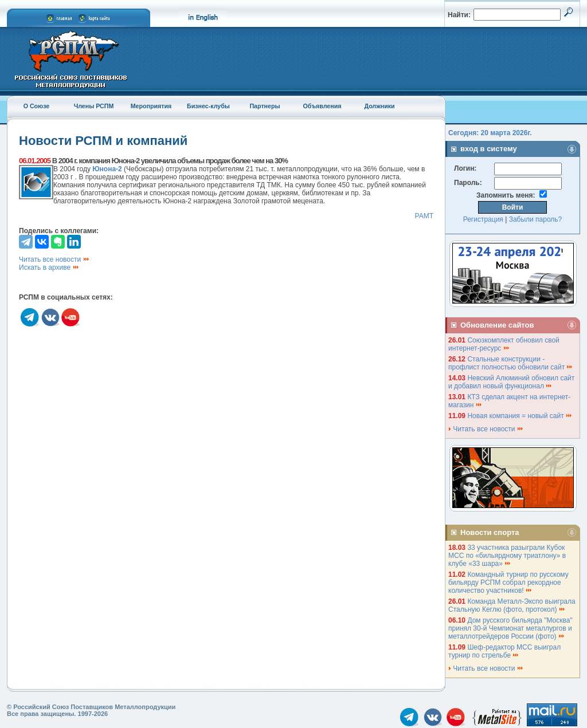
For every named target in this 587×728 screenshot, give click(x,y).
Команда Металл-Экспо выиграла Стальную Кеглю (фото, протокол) (512, 605)
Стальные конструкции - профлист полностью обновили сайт (511, 363)
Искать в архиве (49, 267)
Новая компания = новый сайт (520, 416)
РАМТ (424, 216)
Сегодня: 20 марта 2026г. (490, 133)
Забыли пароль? (536, 219)
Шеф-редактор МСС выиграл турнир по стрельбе (504, 651)
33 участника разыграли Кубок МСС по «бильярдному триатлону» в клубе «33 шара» (507, 556)
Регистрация (483, 219)
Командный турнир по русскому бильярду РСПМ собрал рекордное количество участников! (508, 583)
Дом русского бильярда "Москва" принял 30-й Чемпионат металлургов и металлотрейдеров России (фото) (510, 628)
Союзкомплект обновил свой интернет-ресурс (504, 344)
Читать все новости (54, 259)
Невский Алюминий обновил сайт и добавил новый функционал (511, 382)
